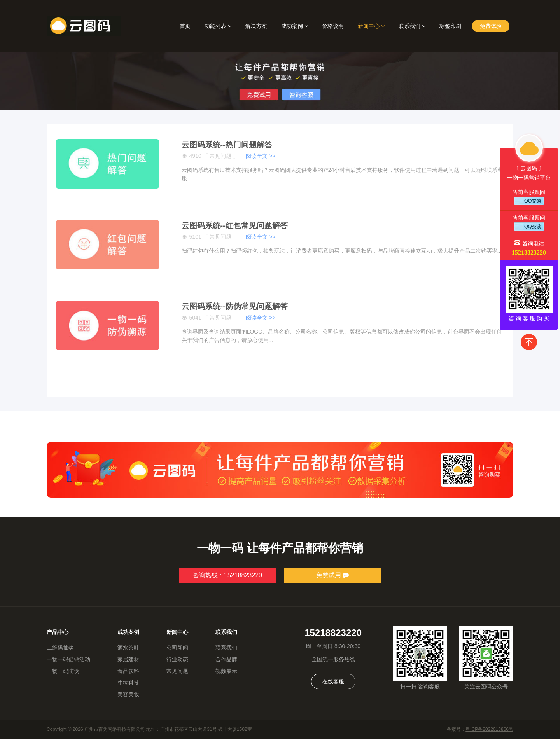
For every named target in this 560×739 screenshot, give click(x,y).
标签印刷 (450, 26)
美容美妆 (128, 694)
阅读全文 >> (261, 156)
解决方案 (256, 26)
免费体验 (491, 26)
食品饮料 (128, 671)
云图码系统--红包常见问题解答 (235, 225)
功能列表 (218, 26)
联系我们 (412, 26)
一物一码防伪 (63, 671)
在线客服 (333, 681)
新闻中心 (371, 26)
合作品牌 (226, 659)
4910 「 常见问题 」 (229, 156)
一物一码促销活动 (68, 659)
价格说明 (333, 26)
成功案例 (295, 26)
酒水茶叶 (128, 648)
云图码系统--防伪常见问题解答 (235, 306)
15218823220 (529, 252)
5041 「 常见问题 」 (229, 318)
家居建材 (128, 659)
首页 (185, 26)
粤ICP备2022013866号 (489, 729)
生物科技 (128, 683)
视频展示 (226, 671)
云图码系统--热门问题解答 (227, 145)
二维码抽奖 (60, 648)
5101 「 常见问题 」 (229, 237)
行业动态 (177, 659)
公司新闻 (177, 648)
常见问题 (177, 671)
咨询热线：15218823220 (227, 575)
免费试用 (332, 575)
